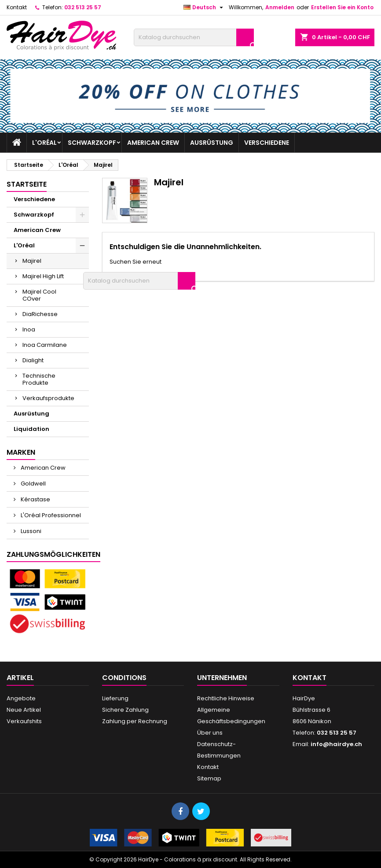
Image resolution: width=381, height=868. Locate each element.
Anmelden (280, 7)
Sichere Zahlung (125, 710)
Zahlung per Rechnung (135, 721)
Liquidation (31, 429)
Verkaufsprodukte (48, 398)
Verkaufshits (24, 721)
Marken (21, 452)
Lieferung (115, 698)
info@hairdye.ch (336, 744)
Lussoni (30, 531)
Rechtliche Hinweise (226, 698)
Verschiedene (267, 143)
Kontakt (17, 7)
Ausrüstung (212, 143)
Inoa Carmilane (45, 345)
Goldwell (33, 484)
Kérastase (35, 499)
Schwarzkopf (92, 143)
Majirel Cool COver (39, 295)
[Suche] (194, 37)
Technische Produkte (39, 379)
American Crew (153, 143)
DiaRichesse (40, 314)
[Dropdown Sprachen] (204, 7)
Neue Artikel (24, 710)
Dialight (33, 360)
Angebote (21, 698)
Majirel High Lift (43, 276)
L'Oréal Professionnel (50, 515)
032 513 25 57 (83, 7)
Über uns (210, 733)
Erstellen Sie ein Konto (342, 7)
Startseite (27, 184)
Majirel (32, 261)
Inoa (29, 329)
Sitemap (209, 778)
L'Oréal (44, 143)
